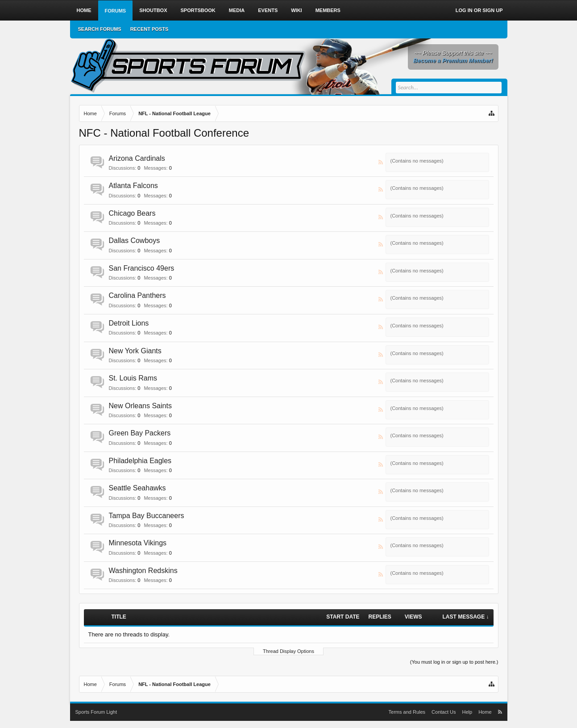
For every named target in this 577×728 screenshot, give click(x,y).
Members (328, 10)
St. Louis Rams (133, 378)
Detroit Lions (129, 323)
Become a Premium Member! (453, 61)
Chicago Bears (132, 213)
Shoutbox (153, 10)
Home (84, 10)
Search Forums (100, 29)
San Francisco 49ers (142, 268)
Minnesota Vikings (138, 543)
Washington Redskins (143, 571)
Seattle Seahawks (137, 488)
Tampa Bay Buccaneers (147, 516)
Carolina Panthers (137, 295)
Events (268, 10)
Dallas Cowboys (135, 241)
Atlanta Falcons (133, 186)
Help (467, 712)
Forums (116, 11)
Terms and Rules (407, 712)
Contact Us (444, 712)
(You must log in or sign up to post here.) (454, 662)
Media (237, 10)
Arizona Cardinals (137, 158)
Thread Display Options (288, 651)
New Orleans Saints (140, 406)
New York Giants (135, 351)
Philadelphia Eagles (140, 461)
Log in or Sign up (479, 10)
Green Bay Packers (140, 433)
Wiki (296, 10)
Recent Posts (149, 29)
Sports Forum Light (96, 712)
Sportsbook (198, 10)
